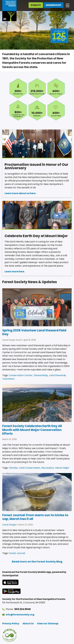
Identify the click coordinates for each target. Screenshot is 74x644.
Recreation (48, 468)
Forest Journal (17, 553)
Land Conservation (29, 468)
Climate (13, 468)
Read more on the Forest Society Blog (37, 562)
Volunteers (56, 110)
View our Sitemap (48, 624)
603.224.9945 (23, 609)
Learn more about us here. (20, 193)
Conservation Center (21, 375)
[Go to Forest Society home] (9, 11)
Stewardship (41, 375)
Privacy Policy (11, 624)
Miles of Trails (56, 88)
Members (37, 110)
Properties (18, 88)
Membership (53, 5)
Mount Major (62, 468)
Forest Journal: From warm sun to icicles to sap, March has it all (35, 517)
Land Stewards (57, 375)
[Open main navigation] (68, 5)
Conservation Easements (18, 110)
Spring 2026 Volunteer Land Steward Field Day (34, 332)
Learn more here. (15, 272)
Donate (36, 5)
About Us (28, 624)
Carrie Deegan (9, 525)
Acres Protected (37, 88)
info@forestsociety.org (20, 615)
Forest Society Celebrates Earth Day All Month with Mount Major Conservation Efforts (32, 430)
